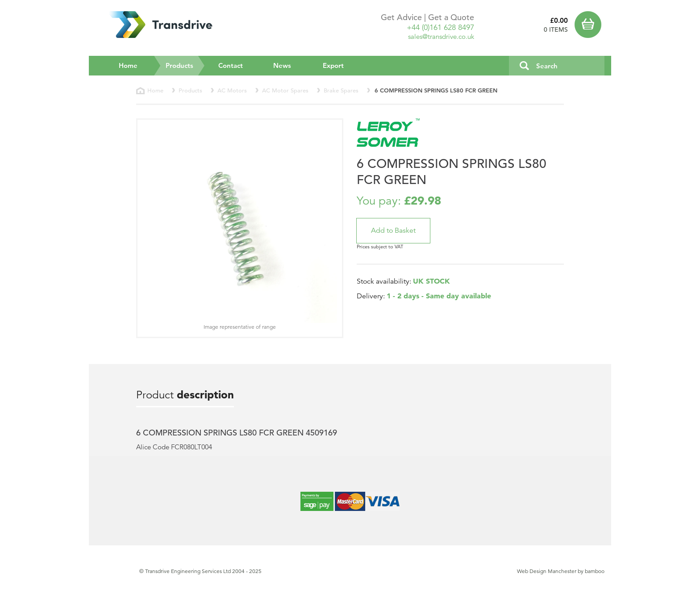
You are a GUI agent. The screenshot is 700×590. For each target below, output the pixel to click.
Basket (590, 25)
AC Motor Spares (285, 90)
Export (333, 65)
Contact (231, 65)
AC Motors (232, 90)
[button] (393, 231)
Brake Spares (341, 90)
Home (128, 65)
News (282, 65)
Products (185, 65)
